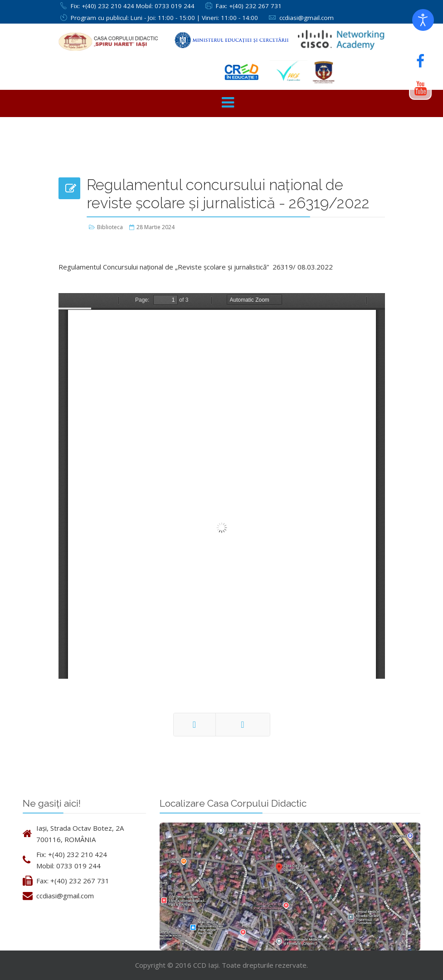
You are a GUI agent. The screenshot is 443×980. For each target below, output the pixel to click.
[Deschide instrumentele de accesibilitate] (423, 20)
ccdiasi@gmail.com (307, 18)
